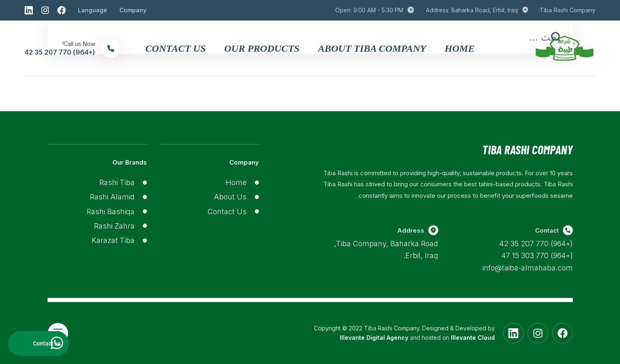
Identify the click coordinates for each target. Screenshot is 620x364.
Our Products (262, 48)
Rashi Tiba (117, 182)
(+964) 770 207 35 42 (536, 244)
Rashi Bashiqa (111, 212)
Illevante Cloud (473, 338)
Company (133, 10)
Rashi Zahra (114, 226)
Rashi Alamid (112, 197)
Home (459, 48)
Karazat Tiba (113, 240)
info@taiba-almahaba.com (528, 268)
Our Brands (130, 162)
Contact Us (175, 48)
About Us (230, 197)
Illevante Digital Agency (374, 338)
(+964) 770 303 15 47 (537, 255)
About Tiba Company (372, 48)
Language (93, 10)
